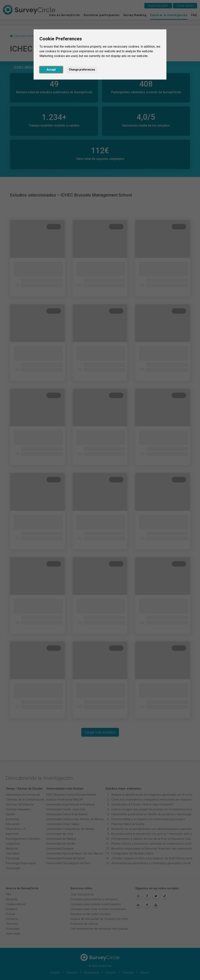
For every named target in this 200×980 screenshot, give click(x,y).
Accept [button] (51, 70)
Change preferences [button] (82, 70)
